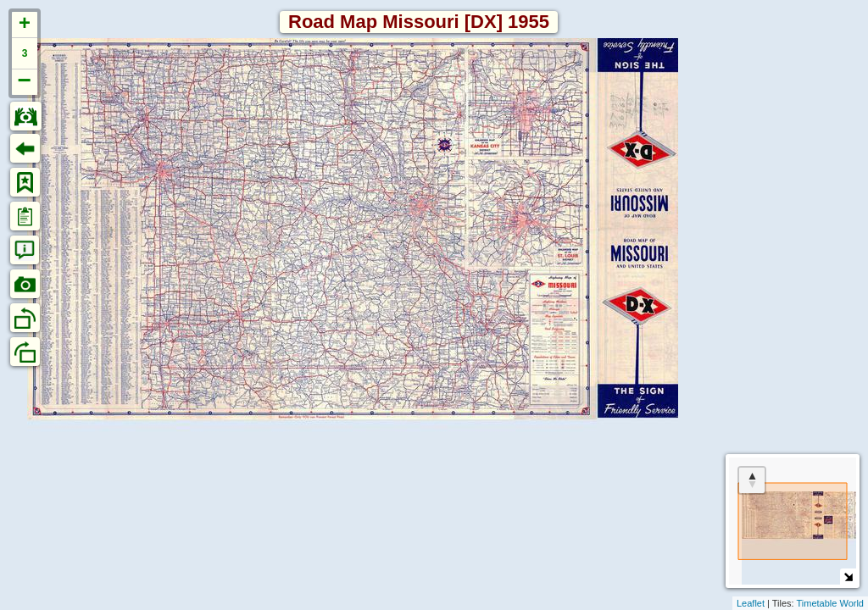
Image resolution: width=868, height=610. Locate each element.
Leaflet (751, 603)
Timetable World (830, 603)
